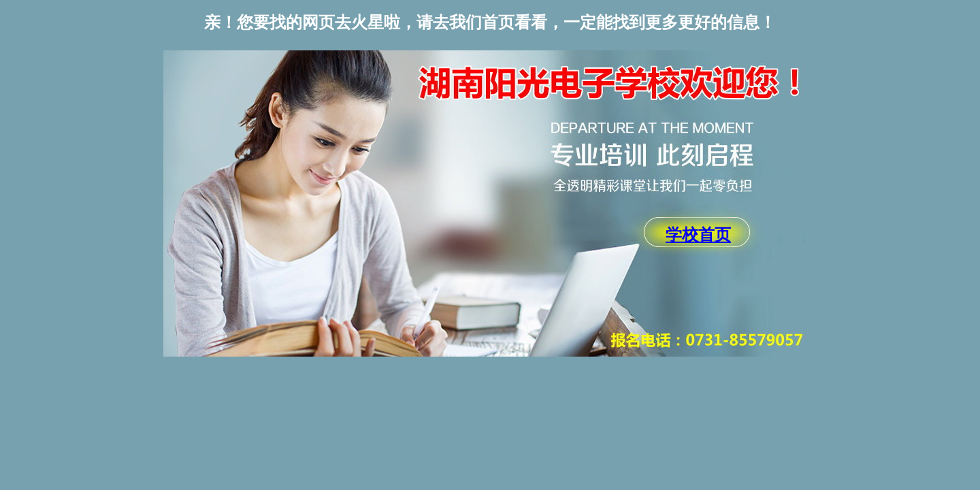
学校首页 (698, 235)
